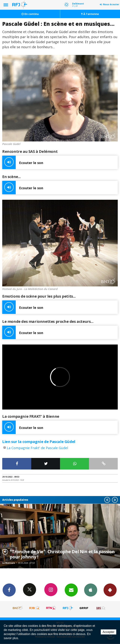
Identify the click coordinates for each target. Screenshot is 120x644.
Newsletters (71, 590)
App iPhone (91, 590)
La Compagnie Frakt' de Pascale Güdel (37, 448)
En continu (30, 14)
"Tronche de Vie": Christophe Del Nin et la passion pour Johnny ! (62, 554)
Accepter (109, 632)
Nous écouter (111, 4)
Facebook (9, 590)
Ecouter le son (23, 162)
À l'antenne (90, 14)
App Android (110, 590)
